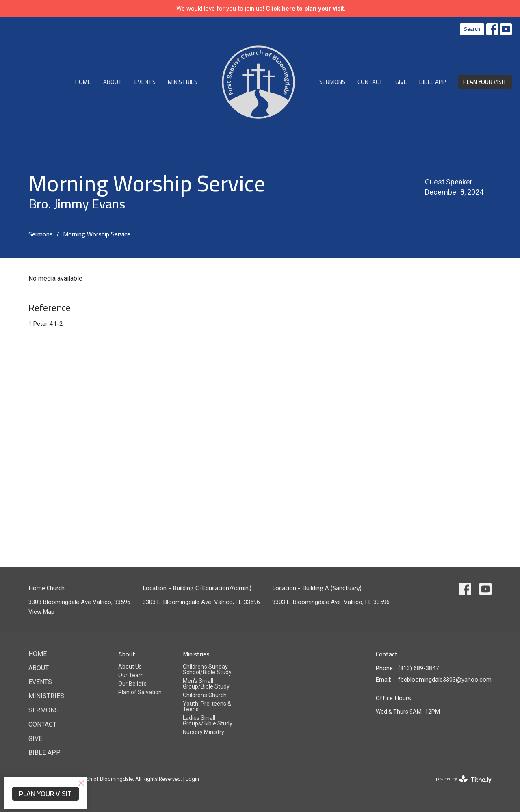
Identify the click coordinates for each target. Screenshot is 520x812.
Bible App (433, 82)
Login (192, 779)
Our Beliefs (132, 684)
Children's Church (205, 695)
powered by (464, 779)
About (113, 82)
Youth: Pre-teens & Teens (207, 706)
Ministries (183, 82)
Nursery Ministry (204, 732)
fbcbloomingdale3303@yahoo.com (445, 680)
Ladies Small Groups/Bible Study (208, 721)
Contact (370, 82)
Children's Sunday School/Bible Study (207, 669)
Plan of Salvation (140, 692)
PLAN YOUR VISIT (485, 82)
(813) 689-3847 (418, 668)
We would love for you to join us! (261, 9)
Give (401, 82)
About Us (130, 667)
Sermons (332, 82)
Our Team (131, 675)
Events (145, 82)
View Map (41, 612)
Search (472, 29)
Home (83, 82)
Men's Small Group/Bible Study (206, 684)
